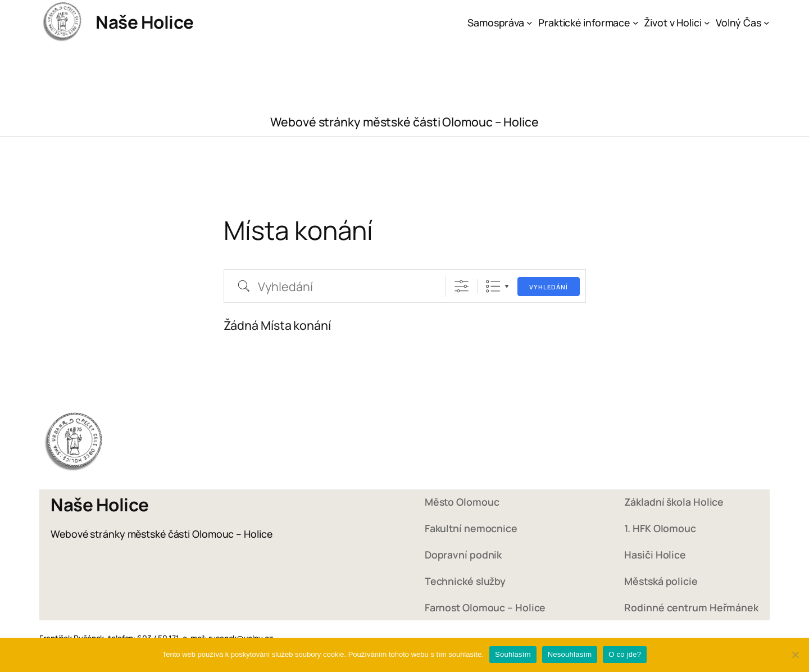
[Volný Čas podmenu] (767, 23)
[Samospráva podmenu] (530, 23)
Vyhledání (549, 287)
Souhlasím (513, 654)
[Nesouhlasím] (795, 655)
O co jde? (625, 654)
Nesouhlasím (570, 654)
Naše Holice (145, 22)
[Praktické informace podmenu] (636, 23)
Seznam (493, 286)
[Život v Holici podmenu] (707, 23)
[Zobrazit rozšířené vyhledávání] (462, 286)
